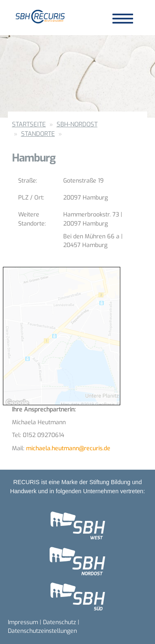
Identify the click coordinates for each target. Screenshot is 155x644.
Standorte (38, 134)
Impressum (23, 622)
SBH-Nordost (77, 124)
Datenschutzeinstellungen (42, 631)
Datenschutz (60, 622)
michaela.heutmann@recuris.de (68, 448)
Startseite (29, 124)
